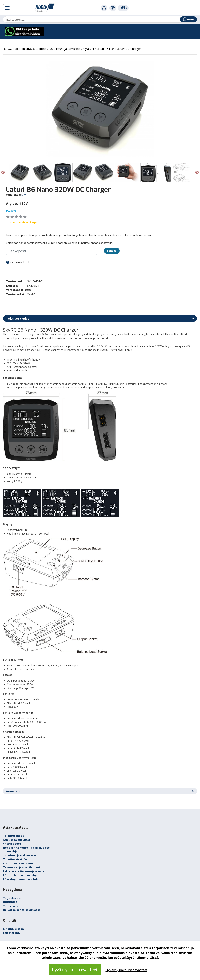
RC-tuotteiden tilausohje (20, 875)
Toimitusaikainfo (15, 859)
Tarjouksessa (12, 898)
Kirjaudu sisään (13, 929)
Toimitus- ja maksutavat (20, 855)
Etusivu (7, 49)
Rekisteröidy (12, 933)
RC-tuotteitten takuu (18, 863)
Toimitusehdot (13, 836)
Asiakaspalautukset (17, 840)
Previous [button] (3, 173)
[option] (100, 109)
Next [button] (197, 173)
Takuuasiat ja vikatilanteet (22, 867)
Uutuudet (10, 902)
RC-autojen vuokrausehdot (22, 879)
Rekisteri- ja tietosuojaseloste (24, 871)
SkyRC (25, 195)
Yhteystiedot (12, 844)
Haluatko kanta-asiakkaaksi (22, 910)
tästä (154, 958)
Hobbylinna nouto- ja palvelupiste (26, 848)
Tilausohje (10, 851)
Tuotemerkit (12, 906)
